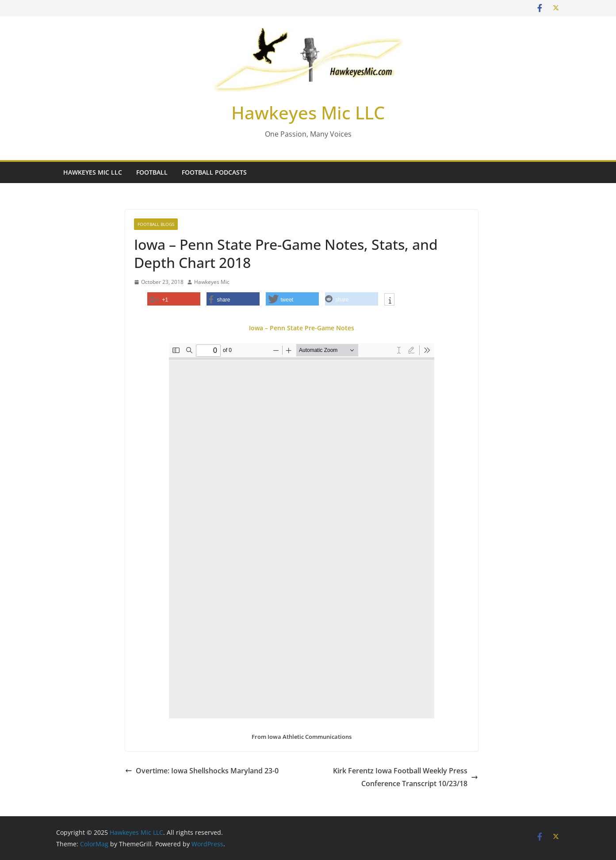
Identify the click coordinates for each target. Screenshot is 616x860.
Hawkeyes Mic (212, 282)
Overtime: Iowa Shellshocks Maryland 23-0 (202, 771)
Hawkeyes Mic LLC (308, 113)
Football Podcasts (214, 172)
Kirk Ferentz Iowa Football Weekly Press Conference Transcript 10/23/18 (406, 777)
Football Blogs (156, 224)
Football (152, 172)
